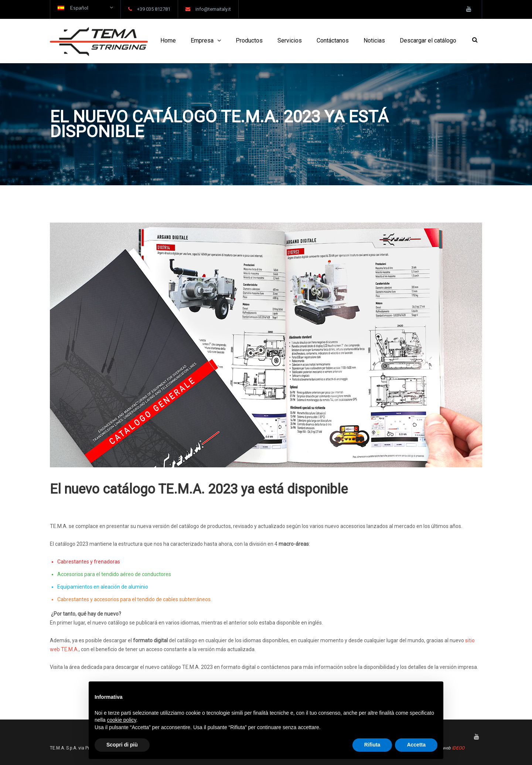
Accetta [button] (416, 745)
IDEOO (458, 748)
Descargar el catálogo (428, 40)
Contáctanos (333, 40)
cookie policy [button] (121, 720)
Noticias (374, 40)
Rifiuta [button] (372, 745)
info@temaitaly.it (213, 9)
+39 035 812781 (154, 9)
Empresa (202, 40)
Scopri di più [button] (122, 745)
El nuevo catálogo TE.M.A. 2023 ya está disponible (199, 489)
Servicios (290, 40)
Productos (249, 40)
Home (168, 40)
